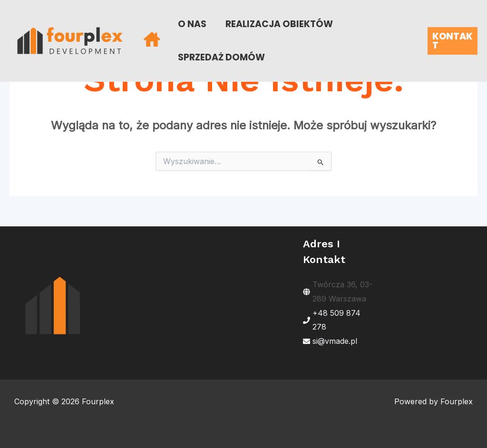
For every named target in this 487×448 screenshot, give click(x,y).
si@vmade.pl (335, 341)
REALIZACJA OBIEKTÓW (279, 24)
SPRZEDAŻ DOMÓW (221, 57)
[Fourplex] (70, 40)
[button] (453, 41)
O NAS (192, 24)
